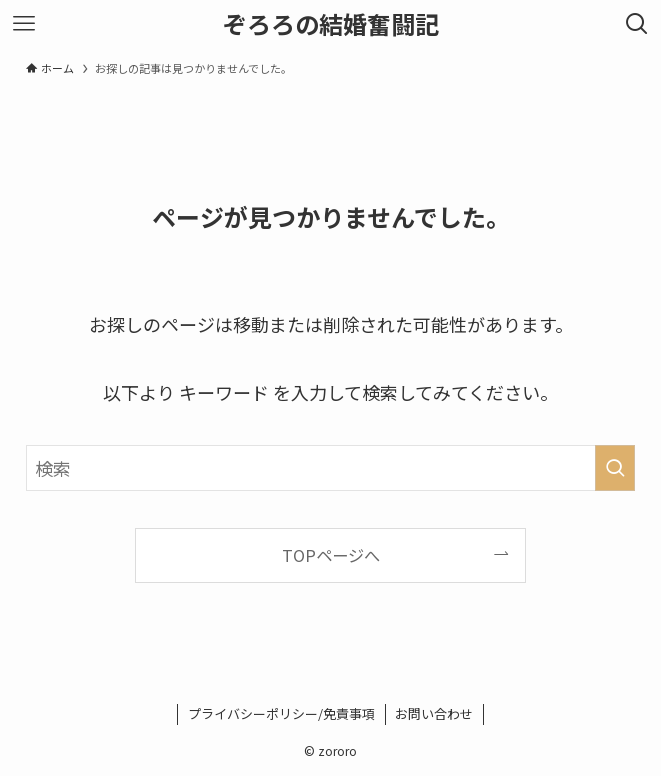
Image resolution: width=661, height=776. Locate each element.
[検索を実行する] (615, 468)
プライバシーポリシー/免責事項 (281, 713)
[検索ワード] (330, 468)
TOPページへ (331, 555)
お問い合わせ (434, 713)
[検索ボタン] (637, 24)
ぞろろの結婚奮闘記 (331, 24)
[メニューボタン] (24, 24)
